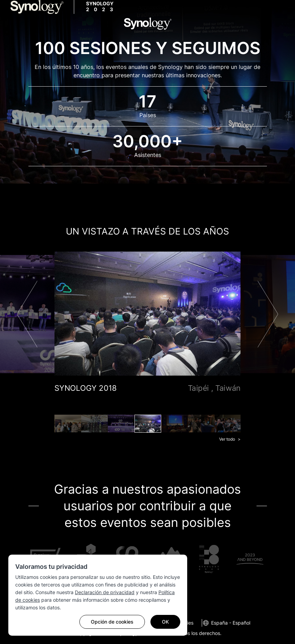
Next (268, 314)
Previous (27, 314)
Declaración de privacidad (105, 592)
